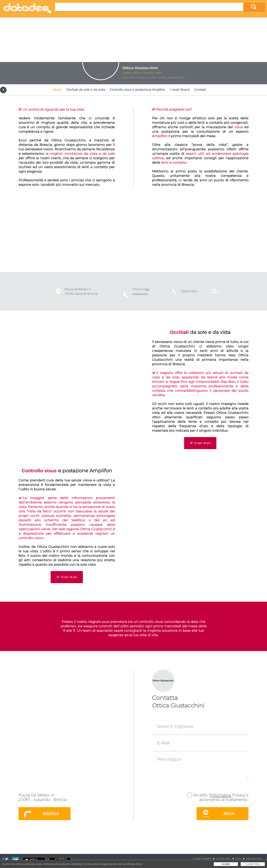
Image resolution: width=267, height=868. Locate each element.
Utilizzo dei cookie (254, 858)
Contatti (200, 90)
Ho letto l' (202, 795)
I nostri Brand (180, 90)
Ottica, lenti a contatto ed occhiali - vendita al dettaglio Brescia (154, 77)
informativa (221, 795)
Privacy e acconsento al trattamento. (224, 797)
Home (57, 90)
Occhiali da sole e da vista (86, 90)
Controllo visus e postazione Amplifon (137, 90)
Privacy (238, 858)
